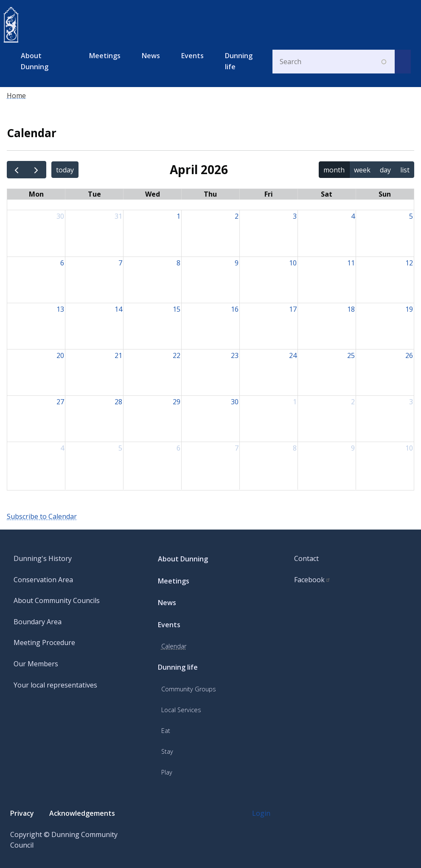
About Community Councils (57, 600)
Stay (167, 751)
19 (409, 309)
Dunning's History (43, 558)
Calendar (174, 646)
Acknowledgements (82, 813)
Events (192, 56)
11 (351, 263)
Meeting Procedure (44, 643)
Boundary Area (38, 622)
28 (118, 402)
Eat (166, 731)
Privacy (22, 813)
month (334, 170)
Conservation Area (43, 580)
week (362, 170)
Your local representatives (55, 685)
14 (118, 309)
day (385, 170)
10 (293, 263)
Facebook (312, 580)
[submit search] (403, 62)
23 (235, 355)
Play (167, 772)
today (65, 170)
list (405, 170)
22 (177, 355)
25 (351, 355)
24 (293, 355)
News (151, 56)
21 (118, 355)
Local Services (181, 710)
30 (60, 216)
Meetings (105, 56)
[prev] (17, 170)
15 (177, 309)
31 (118, 216)
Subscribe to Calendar (42, 516)
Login (261, 813)
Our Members (36, 664)
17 (293, 309)
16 (235, 309)
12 (409, 263)
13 (60, 309)
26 (409, 355)
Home (16, 96)
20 (60, 355)
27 (60, 402)
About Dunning (35, 61)
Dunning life (239, 61)
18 (351, 309)
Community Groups (189, 689)
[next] (36, 170)
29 (177, 402)
